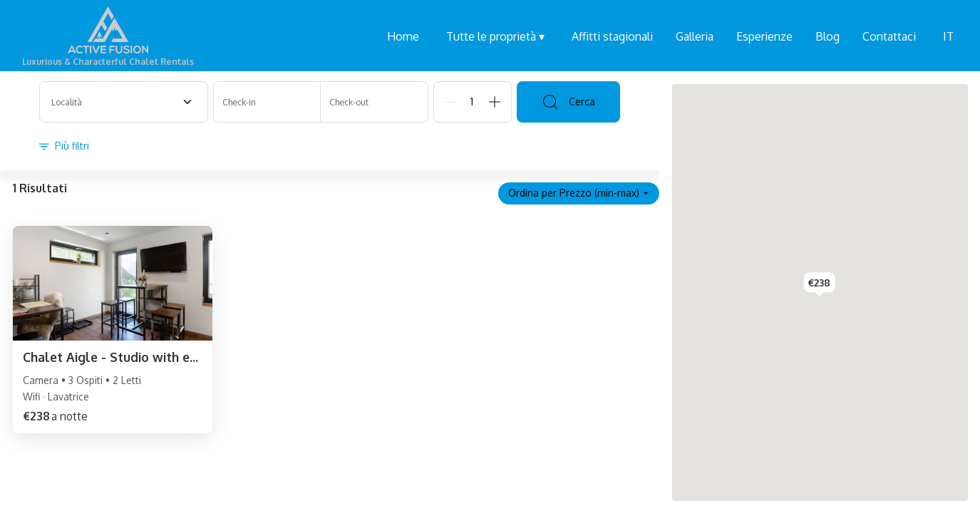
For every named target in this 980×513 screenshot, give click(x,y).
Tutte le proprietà (495, 36)
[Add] (495, 102)
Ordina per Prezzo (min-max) (579, 193)
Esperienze (764, 36)
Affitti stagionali (612, 36)
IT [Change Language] (948, 36)
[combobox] (124, 102)
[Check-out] (374, 102)
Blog (827, 36)
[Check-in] (267, 102)
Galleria (695, 36)
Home (403, 36)
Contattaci (889, 36)
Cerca (568, 102)
